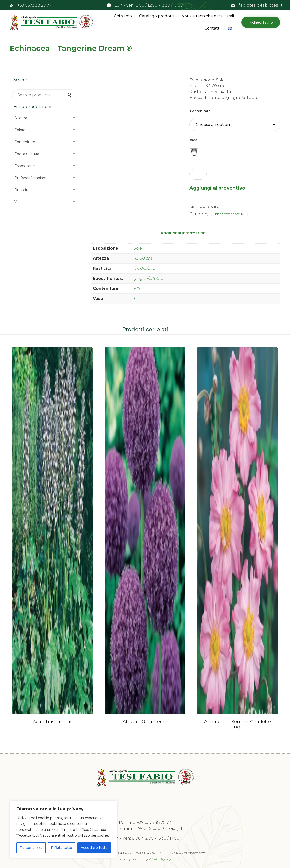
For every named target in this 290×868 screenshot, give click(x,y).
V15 (137, 288)
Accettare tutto (94, 848)
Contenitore (200, 111)
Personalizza (31, 848)
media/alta (145, 268)
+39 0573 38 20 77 (34, 5)
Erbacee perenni (230, 214)
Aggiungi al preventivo (217, 188)
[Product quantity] (198, 174)
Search (70, 95)
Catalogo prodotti (157, 16)
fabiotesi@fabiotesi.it (261, 5)
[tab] (186, 233)
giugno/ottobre (148, 278)
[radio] (194, 152)
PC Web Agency (160, 859)
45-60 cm (143, 258)
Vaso (194, 140)
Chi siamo (123, 16)
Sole (138, 248)
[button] (261, 22)
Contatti (212, 28)
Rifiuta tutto (62, 848)
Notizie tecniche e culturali (208, 16)
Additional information (183, 233)
